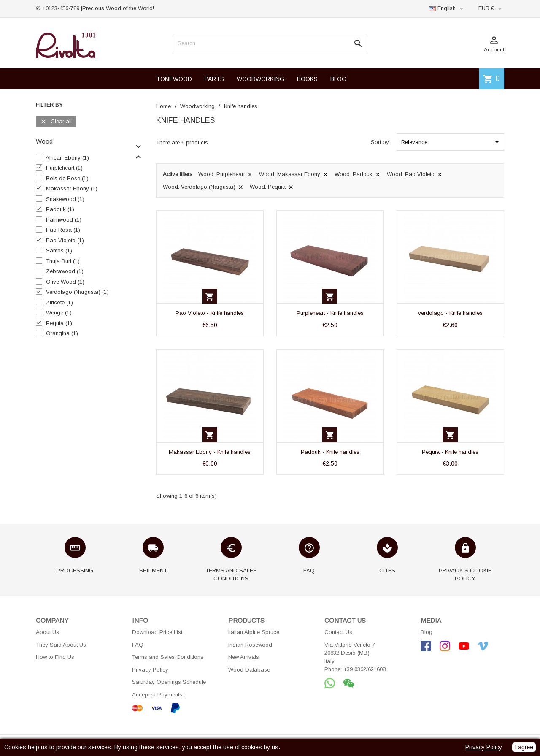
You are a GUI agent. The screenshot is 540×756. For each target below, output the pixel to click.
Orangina (62, 333)
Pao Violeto (65, 240)
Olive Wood (65, 282)
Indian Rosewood (250, 645)
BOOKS (307, 79)
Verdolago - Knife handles (450, 313)
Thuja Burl (63, 261)
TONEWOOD (174, 79)
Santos (59, 251)
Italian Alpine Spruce (254, 632)
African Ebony (67, 158)
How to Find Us (55, 657)
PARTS (214, 79)
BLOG (338, 79)
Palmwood (64, 220)
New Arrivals (244, 657)
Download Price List (157, 632)
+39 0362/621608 (364, 669)
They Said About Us (61, 645)
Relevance (452, 142)
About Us (47, 632)
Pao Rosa (63, 230)
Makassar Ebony (72, 188)
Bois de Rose (67, 178)
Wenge (59, 313)
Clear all (56, 122)
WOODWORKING (261, 79)
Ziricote (59, 302)
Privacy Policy (150, 670)
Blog (427, 632)
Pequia (59, 323)
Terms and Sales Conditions (168, 657)
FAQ (138, 645)
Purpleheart (64, 168)
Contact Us (338, 632)
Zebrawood (65, 271)
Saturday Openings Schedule (169, 682)
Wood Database (249, 670)
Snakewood (65, 199)
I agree (524, 747)
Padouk (60, 209)
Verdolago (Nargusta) (77, 292)
